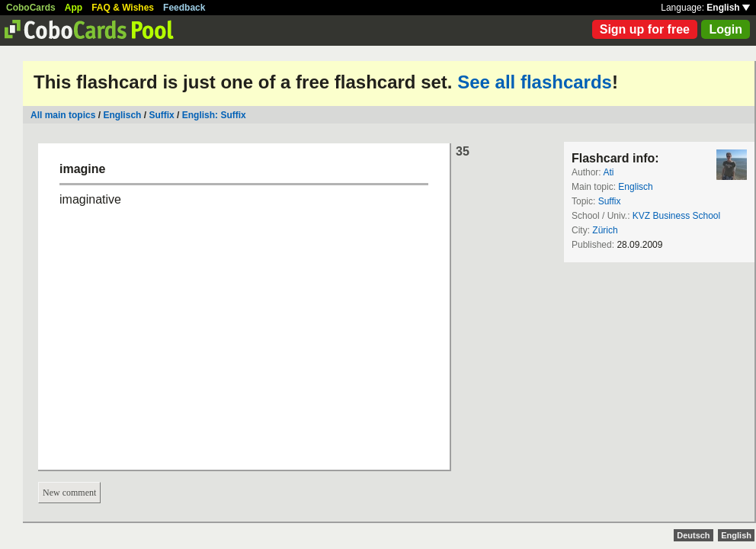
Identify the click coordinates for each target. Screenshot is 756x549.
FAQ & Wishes (123, 8)
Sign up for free (645, 29)
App (74, 8)
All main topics (63, 115)
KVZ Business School (676, 216)
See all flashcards (535, 82)
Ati (608, 172)
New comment (69, 493)
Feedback (184, 8)
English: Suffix (214, 115)
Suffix (161, 115)
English (728, 8)
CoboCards (31, 8)
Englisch (122, 115)
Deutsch (693, 535)
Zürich (605, 230)
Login (726, 29)
